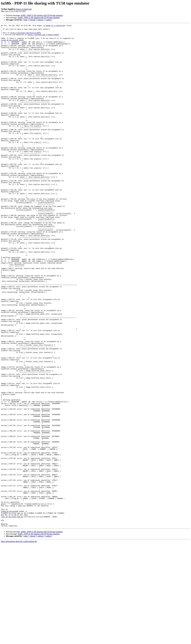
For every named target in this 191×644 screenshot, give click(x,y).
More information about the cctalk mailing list (19, 642)
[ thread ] (33, 20)
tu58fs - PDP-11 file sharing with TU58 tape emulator (42, 15)
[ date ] (26, 20)
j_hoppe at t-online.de (54, 26)
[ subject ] (41, 20)
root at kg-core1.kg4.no (12, 615)
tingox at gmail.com (24, 9)
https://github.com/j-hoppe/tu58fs (43, 37)
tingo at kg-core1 (9, 43)
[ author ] (49, 20)
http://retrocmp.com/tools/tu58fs (26, 35)
